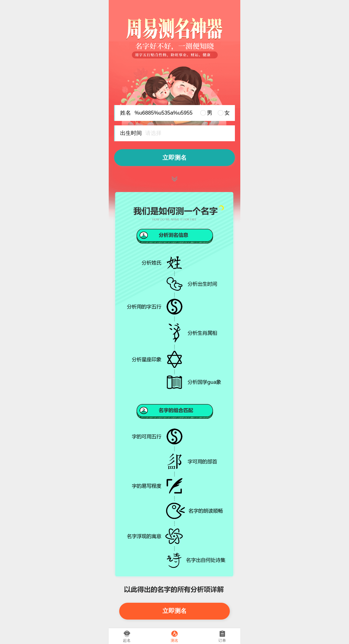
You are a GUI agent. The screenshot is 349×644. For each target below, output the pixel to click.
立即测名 (174, 158)
